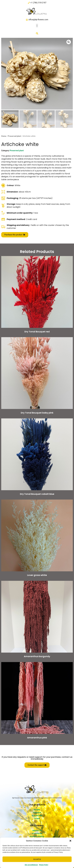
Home (4, 136)
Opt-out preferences (31, 865)
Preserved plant (14, 136)
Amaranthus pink (37, 738)
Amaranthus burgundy (37, 656)
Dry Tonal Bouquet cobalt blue (37, 494)
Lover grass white (37, 575)
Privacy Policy (44, 865)
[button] (70, 841)
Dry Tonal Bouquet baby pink (37, 413)
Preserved (37, 816)
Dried (37, 818)
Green (37, 810)
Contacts (37, 833)
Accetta (37, 859)
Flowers (37, 813)
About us (37, 831)
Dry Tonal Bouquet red (37, 332)
